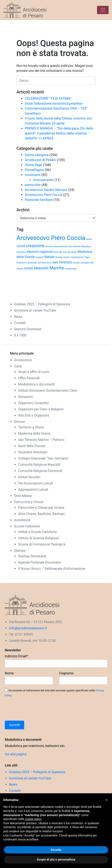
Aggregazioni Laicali (33, 490)
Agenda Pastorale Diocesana (40, 562)
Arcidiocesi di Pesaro (40, 160)
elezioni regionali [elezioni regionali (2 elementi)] (40, 252)
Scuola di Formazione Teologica (42, 544)
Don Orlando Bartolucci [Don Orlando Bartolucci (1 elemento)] (80, 246)
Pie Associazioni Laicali (36, 483)
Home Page (33, 165)
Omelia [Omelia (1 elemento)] (59, 257)
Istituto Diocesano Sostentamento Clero (48, 391)
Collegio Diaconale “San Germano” (43, 458)
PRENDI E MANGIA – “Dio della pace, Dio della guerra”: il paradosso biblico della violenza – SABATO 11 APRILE (59, 133)
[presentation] (36, 709)
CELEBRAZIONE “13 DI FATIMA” (48, 98)
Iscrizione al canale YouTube (35, 310)
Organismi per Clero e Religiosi (41, 409)
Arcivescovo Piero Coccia (44, 195)
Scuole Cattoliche (27, 526)
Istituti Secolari (29, 477)
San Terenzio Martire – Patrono (41, 440)
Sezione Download (28, 329)
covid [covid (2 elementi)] (21, 246)
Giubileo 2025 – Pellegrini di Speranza (42, 304)
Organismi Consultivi (33, 403)
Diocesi (20, 422)
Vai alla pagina (16, 754)
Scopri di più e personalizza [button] (56, 859)
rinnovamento (43, 180)
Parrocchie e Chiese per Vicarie (41, 508)
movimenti (33, 175)
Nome (9, 673)
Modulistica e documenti (36, 384)
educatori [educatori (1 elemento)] (21, 252)
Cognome (66, 673)
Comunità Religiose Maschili (39, 465)
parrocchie (33, 185)
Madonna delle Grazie (34, 433)
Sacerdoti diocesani (33, 452)
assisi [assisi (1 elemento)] (89, 239)
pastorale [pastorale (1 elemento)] (32, 263)
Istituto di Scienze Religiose (38, 538)
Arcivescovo (23, 360)
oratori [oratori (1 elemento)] (66, 257)
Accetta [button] (56, 850)
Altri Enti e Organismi (34, 415)
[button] (107, 800)
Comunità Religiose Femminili (40, 471)
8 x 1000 (20, 335)
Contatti (20, 323)
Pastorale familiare (39, 200)
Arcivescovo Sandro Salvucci (46, 190)
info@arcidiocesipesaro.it (28, 628)
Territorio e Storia (31, 427)
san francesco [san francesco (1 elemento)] (45, 263)
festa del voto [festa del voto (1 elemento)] (60, 252)
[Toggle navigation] (103, 10)
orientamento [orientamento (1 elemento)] (77, 257)
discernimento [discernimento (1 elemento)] (61, 246)
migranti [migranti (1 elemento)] (40, 257)
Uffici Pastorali (29, 378)
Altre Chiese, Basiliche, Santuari (41, 514)
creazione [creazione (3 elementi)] (35, 246)
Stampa (20, 551)
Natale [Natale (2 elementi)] (50, 257)
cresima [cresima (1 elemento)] (49, 246)
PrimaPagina (34, 170)
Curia (18, 366)
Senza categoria (37, 155)
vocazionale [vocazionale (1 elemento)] (70, 269)
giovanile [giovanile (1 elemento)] (72, 252)
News (18, 317)
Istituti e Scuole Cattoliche (38, 532)
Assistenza (22, 520)
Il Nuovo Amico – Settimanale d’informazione (52, 569)
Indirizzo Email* (16, 656)
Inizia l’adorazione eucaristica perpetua (54, 103)
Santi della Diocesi (32, 446)
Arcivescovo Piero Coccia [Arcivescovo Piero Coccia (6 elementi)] (51, 238)
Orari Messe (23, 496)
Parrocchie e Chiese (29, 502)
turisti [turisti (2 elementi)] (28, 268)
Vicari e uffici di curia (34, 372)
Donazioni (26, 397)
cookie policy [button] (33, 819)
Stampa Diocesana (32, 556)
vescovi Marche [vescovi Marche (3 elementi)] (49, 268)
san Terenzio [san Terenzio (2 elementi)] (62, 262)
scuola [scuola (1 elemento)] (76, 263)
